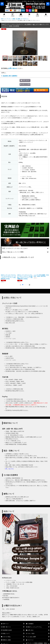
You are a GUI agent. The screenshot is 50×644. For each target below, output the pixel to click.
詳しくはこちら (10, 469)
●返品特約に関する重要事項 (9, 76)
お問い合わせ (13, 68)
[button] (2, 4)
